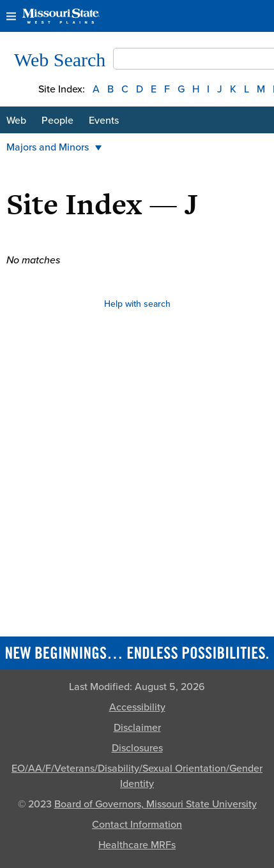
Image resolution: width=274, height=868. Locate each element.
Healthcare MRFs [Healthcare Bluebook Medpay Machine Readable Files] (137, 845)
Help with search (137, 304)
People (57, 121)
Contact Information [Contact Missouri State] (137, 825)
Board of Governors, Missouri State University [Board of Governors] (156, 804)
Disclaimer (137, 728)
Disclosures (137, 748)
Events (104, 121)
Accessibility (137, 707)
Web (16, 121)
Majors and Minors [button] (54, 147)
